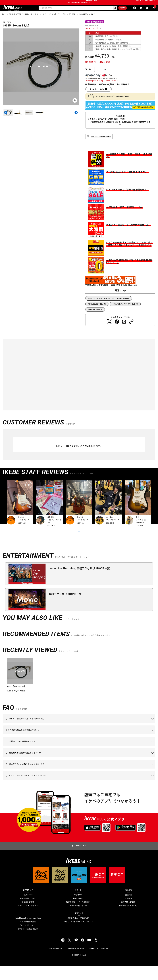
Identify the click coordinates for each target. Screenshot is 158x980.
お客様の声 (78, 909)
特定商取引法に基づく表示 (76, 963)
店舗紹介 (129, 913)
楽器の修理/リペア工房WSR (78, 932)
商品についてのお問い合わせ (101, 144)
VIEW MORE (79, 542)
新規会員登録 (150, 3)
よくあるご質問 (28, 916)
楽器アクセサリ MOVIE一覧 (65, 608)
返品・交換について (28, 913)
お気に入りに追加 (97, 97)
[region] (79, 689)
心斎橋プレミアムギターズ (99, 126)
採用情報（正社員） (129, 916)
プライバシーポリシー (55, 963)
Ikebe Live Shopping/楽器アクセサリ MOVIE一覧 (79, 583)
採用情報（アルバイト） (129, 920)
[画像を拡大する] (75, 108)
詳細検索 (109, 14)
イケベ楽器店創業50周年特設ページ (79, 9)
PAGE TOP (81, 860)
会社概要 (129, 909)
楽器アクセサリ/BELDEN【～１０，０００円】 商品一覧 (109, 306)
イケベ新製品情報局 (28, 936)
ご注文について (28, 909)
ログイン (140, 3)
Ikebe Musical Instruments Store (28, 932)
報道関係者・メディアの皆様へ (78, 916)
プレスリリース (105, 963)
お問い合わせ (78, 913)
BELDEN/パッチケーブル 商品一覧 (126, 311)
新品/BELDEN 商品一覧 (98, 311)
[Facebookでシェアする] (117, 329)
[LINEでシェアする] (124, 329)
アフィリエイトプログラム (28, 920)
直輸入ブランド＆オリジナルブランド (78, 936)
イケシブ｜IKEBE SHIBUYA (28, 943)
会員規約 (92, 963)
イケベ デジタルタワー (28, 940)
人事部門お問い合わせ (78, 920)
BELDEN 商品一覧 (96, 317)
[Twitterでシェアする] (109, 329)
